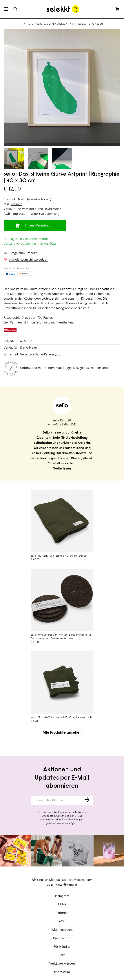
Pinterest (62, 913)
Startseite (27, 24)
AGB (62, 921)
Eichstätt (66, 420)
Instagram (62, 896)
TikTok (62, 905)
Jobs (62, 955)
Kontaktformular (66, 885)
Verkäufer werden (62, 964)
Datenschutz (62, 938)
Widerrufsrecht (62, 930)
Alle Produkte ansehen (62, 733)
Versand (17, 204)
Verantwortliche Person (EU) (40, 355)
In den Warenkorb (38, 226)
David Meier (52, 209)
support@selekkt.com (77, 880)
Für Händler (62, 947)
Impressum (62, 972)
